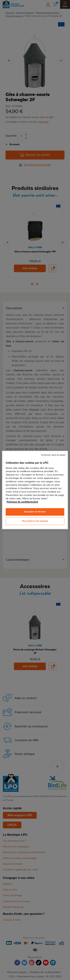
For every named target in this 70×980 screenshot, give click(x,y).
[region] (35, 490)
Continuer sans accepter (53, 455)
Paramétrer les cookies (35, 521)
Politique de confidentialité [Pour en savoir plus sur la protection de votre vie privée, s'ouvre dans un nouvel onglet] (22, 502)
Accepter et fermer (35, 512)
